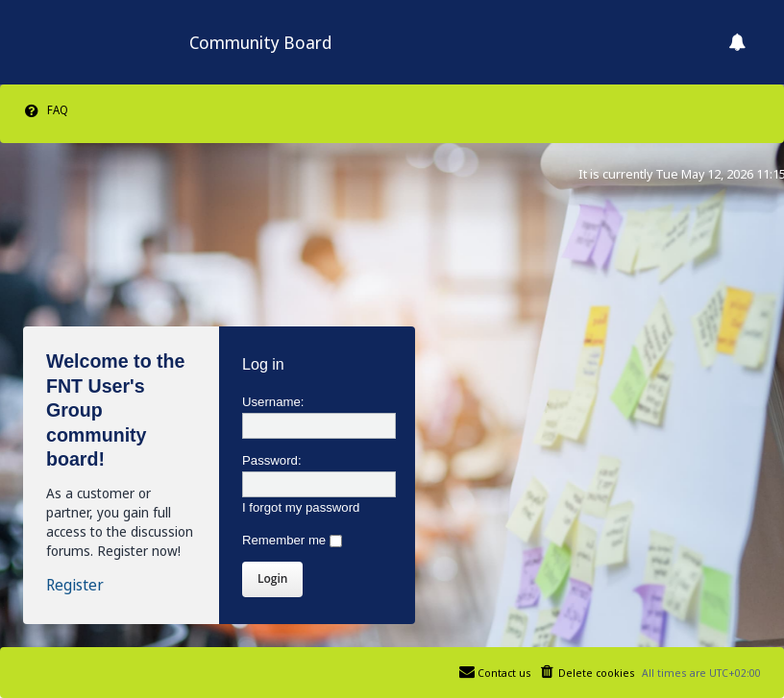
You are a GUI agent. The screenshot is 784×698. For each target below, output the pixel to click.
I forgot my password (301, 507)
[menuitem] (46, 110)
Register (75, 585)
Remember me (292, 540)
